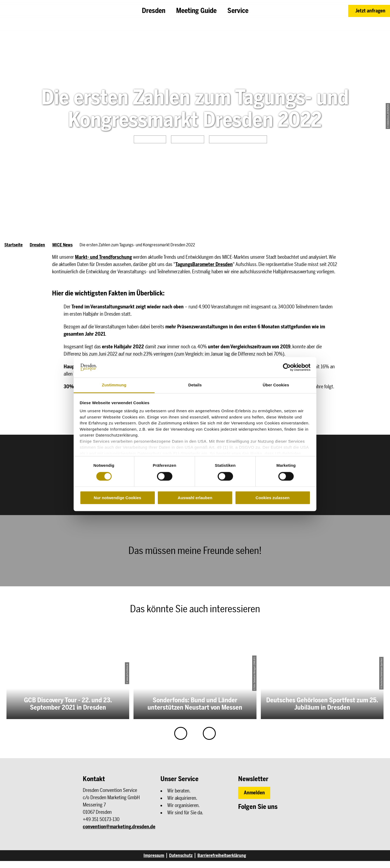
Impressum (154, 855)
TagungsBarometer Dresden (204, 264)
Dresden (37, 245)
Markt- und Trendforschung (103, 257)
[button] (369, 11)
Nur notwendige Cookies (118, 498)
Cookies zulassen (273, 498)
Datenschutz (181, 855)
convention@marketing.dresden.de (119, 827)
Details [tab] (195, 385)
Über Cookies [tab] (276, 385)
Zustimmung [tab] (114, 385)
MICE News (62, 245)
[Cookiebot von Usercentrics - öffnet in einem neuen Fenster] (287, 367)
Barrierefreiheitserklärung (222, 855)
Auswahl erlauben (195, 498)
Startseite (13, 245)
